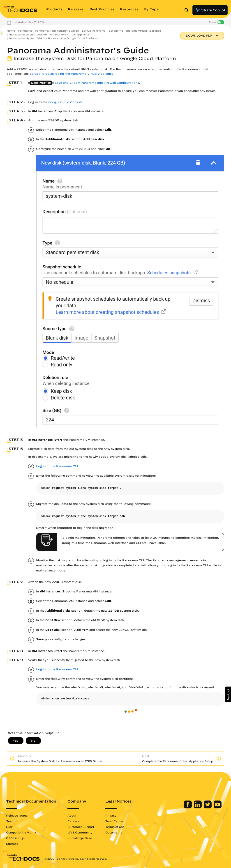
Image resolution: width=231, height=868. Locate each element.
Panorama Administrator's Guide (57, 31)
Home (11, 31)
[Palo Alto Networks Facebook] (188, 807)
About (72, 815)
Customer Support (81, 827)
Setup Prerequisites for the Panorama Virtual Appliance (72, 74)
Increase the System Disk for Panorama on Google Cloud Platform (53, 38)
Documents (114, 832)
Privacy (111, 815)
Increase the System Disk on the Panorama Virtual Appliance (49, 34)
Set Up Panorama (94, 31)
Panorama (25, 31)
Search (11, 821)
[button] (228, 694)
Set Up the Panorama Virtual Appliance (135, 31)
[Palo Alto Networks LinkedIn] (198, 807)
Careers (73, 821)
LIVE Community (80, 832)
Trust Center (114, 821)
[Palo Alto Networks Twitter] (208, 807)
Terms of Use (115, 827)
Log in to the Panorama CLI (57, 466)
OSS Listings (15, 838)
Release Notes (17, 815)
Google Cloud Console (65, 102)
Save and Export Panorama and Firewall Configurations (97, 83)
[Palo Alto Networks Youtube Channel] (218, 807)
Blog (9, 827)
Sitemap (12, 844)
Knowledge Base (80, 838)
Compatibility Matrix (21, 832)
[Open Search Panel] (188, 10)
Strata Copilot (210, 10)
